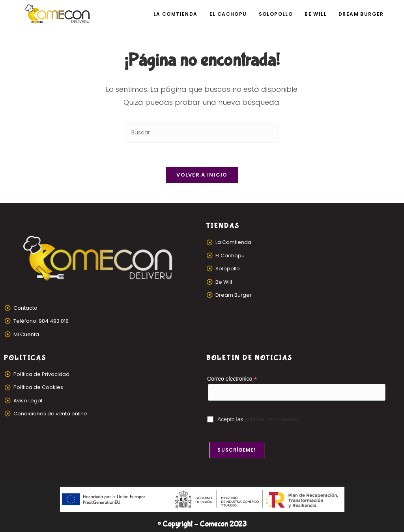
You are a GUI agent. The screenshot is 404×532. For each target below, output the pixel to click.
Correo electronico (232, 379)
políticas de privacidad (272, 419)
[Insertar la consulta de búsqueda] (202, 133)
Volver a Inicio (202, 175)
